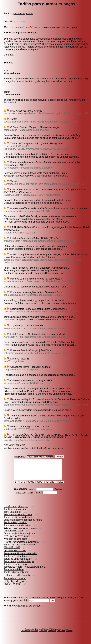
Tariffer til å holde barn (15, 560)
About (66, 633)
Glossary (46, 633)
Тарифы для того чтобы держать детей (25, 571)
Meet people (61, 635)
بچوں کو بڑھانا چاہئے (14, 585)
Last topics (39, 633)
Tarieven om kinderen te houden (21, 557)
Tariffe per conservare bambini (19, 549)
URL (46, 486)
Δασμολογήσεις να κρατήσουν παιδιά (23, 524)
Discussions (43, 635)
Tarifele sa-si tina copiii (16, 568)
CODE (39, 486)
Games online (30, 633)
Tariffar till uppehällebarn (16, 576)
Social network (26, 635)
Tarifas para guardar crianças (19, 565)
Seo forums (52, 635)
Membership (59, 633)
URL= (52, 486)
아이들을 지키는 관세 (15, 554)
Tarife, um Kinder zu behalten (19, 521)
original (74, 27)
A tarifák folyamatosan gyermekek (21, 546)
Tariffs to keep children (15, 526)
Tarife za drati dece (14, 573)
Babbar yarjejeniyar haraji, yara (20, 537)
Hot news (35, 635)
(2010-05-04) (20, 22)
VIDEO (60, 486)
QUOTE (31, 486)
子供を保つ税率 (12, 551)
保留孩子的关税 (12, 588)
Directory (69, 635)
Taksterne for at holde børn (18, 518)
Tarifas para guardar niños (17, 529)
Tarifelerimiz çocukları (15, 582)
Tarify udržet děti (12, 516)
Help (52, 633)
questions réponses (23, 14)
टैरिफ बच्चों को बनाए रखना (15, 543)
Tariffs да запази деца (15, 513)
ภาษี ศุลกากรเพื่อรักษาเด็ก (17, 579)
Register (59, 493)
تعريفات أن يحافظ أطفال (16, 511)
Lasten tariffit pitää (13, 535)
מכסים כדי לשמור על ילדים (17, 540)
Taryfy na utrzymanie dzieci (18, 563)
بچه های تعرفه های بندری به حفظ (20, 532)
